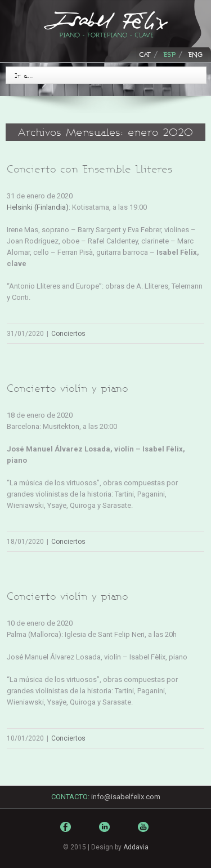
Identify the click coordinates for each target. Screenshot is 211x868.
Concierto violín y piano (68, 388)
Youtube (145, 835)
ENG (195, 54)
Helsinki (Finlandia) (38, 207)
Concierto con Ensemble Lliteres (89, 169)
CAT (145, 54)
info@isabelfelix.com (126, 797)
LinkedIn (106, 832)
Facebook (67, 829)
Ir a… (24, 75)
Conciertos (68, 334)
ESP (169, 54)
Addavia (136, 847)
